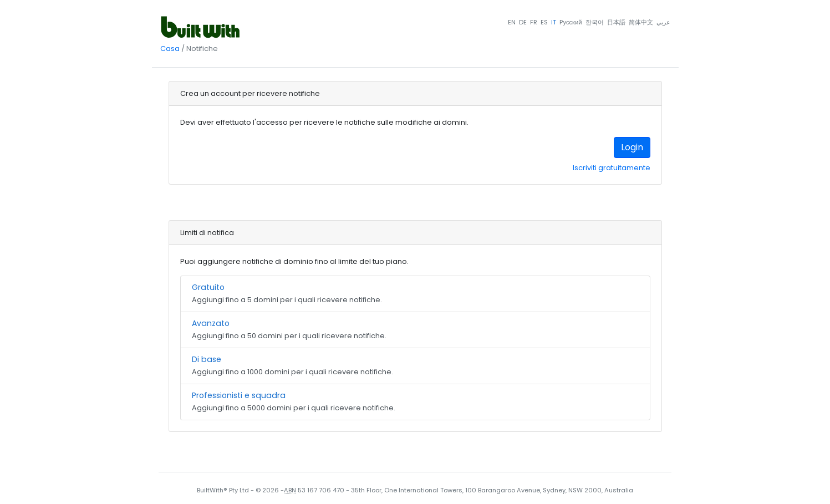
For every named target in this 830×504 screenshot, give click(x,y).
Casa (170, 49)
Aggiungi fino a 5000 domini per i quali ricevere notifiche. (415, 401)
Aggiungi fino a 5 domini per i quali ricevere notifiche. (415, 293)
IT (554, 22)
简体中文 (641, 22)
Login (632, 147)
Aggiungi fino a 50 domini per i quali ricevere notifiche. (415, 329)
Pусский (571, 22)
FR (534, 22)
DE (523, 22)
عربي (663, 22)
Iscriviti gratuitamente (612, 168)
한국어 (595, 22)
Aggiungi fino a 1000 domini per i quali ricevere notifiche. (415, 365)
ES (544, 22)
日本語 (616, 22)
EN (512, 22)
